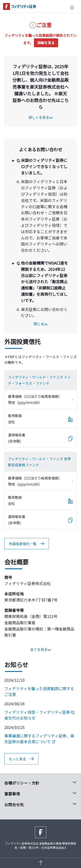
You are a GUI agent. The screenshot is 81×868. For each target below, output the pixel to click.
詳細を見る (46, 43)
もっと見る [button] (21, 759)
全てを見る (41, 649)
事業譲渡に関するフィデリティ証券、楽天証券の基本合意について (39, 739)
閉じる (41, 324)
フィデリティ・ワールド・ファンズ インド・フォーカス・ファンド (39, 380)
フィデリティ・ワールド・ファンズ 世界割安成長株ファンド (39, 462)
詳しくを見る (41, 117)
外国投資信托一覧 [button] (27, 544)
